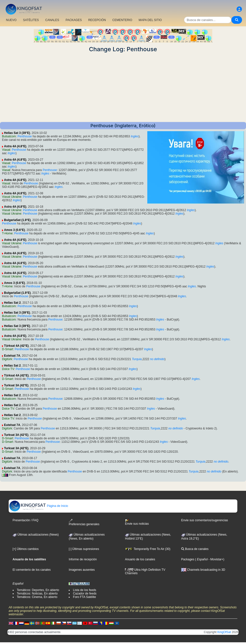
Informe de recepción (83, 559)
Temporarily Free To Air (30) (148, 549)
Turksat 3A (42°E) (16, 385)
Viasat (6, 150)
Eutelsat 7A (12, 356)
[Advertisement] (123, 87)
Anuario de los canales (140, 559)
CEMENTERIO (122, 20)
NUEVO (11, 20)
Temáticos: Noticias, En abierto (37, 594)
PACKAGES (74, 20)
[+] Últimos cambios (26, 549)
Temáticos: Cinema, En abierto (37, 597)
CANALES (52, 20)
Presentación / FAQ (26, 520)
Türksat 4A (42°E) (16, 346)
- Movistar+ (215, 559)
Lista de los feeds (84, 590)
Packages (188, 559)
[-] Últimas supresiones (84, 549)
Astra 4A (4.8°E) (15, 146)
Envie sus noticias (137, 522)
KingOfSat (224, 632)
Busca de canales (195, 549)
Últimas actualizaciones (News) (36, 535)
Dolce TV (8, 369)
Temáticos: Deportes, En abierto (38, 590)
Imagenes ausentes (82, 570)
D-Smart (8, 349)
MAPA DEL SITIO (150, 20)
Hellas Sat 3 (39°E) (17, 133)
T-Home (7, 233)
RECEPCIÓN (97, 20)
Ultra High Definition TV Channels (145, 571)
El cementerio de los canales (32, 570)
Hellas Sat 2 (12, 303)
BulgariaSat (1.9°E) (17, 220)
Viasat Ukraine (12, 197)
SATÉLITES (31, 20)
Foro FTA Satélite (84, 597)
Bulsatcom (9, 136)
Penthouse (25, 136)
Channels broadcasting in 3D (203, 570)
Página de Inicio (39, 506)
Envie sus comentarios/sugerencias (205, 520)
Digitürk (7, 359)
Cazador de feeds (85, 594)
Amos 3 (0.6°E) (14, 230)
